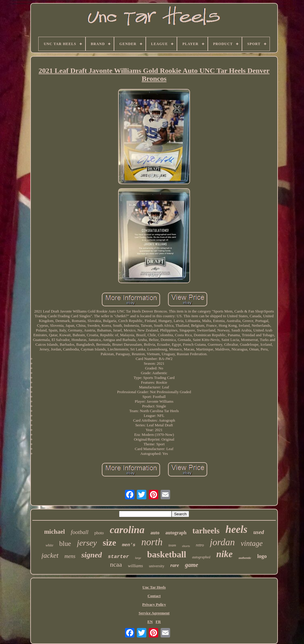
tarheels (206, 531)
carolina (127, 530)
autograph (176, 533)
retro (200, 545)
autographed (201, 557)
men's (129, 545)
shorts (186, 546)
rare (175, 565)
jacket (50, 555)
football (80, 532)
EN (150, 622)
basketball (167, 554)
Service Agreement (154, 613)
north (152, 542)
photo (99, 533)
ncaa (116, 564)
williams (136, 566)
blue (65, 544)
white (50, 545)
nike (224, 554)
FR (158, 622)
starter (118, 557)
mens (70, 556)
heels (237, 529)
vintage (252, 543)
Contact (154, 596)
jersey (87, 543)
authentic (245, 558)
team (172, 545)
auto (155, 533)
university (157, 566)
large (138, 558)
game (191, 565)
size (109, 543)
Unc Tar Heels (154, 587)
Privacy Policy (154, 604)
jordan (222, 542)
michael (55, 532)
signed (92, 555)
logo (262, 556)
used (259, 532)
